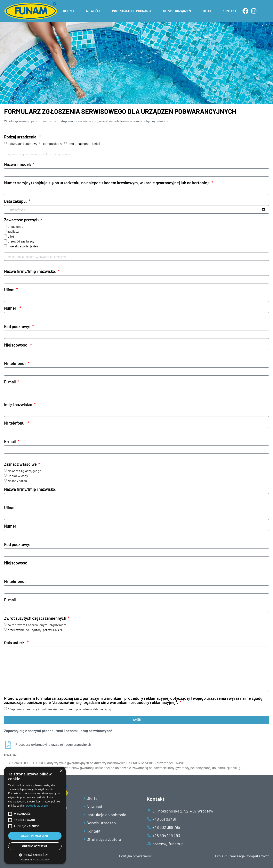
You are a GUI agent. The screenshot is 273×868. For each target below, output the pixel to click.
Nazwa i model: (18, 164)
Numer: (11, 308)
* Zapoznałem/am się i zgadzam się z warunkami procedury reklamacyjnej (59, 709)
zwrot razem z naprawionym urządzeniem (37, 625)
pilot (11, 236)
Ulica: (10, 290)
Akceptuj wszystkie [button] (35, 836)
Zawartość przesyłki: (23, 220)
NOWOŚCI (93, 11)
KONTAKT (230, 11)
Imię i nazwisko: (19, 405)
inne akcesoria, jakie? (23, 246)
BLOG (207, 11)
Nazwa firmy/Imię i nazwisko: (31, 271)
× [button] (61, 771)
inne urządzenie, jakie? (84, 143)
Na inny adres (17, 481)
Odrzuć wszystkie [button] (35, 846)
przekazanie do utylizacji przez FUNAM (35, 630)
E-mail (10, 382)
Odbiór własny (18, 476)
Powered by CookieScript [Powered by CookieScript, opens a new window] (35, 860)
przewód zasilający (21, 241)
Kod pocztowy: (18, 327)
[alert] (35, 815)
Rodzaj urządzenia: (21, 137)
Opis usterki (15, 643)
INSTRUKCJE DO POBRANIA (132, 11)
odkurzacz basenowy (22, 143)
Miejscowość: (17, 345)
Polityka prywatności (136, 856)
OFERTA (69, 11)
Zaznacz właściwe (21, 464)
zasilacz (13, 231)
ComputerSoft (257, 856)
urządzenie (15, 226)
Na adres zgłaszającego (24, 471)
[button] (35, 855)
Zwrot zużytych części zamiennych (36, 618)
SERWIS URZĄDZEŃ (177, 11)
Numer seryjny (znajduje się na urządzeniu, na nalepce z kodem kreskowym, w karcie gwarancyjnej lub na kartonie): (107, 183)
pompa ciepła (53, 143)
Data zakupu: (16, 201)
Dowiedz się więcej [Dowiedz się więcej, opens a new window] (37, 806)
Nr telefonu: (15, 364)
